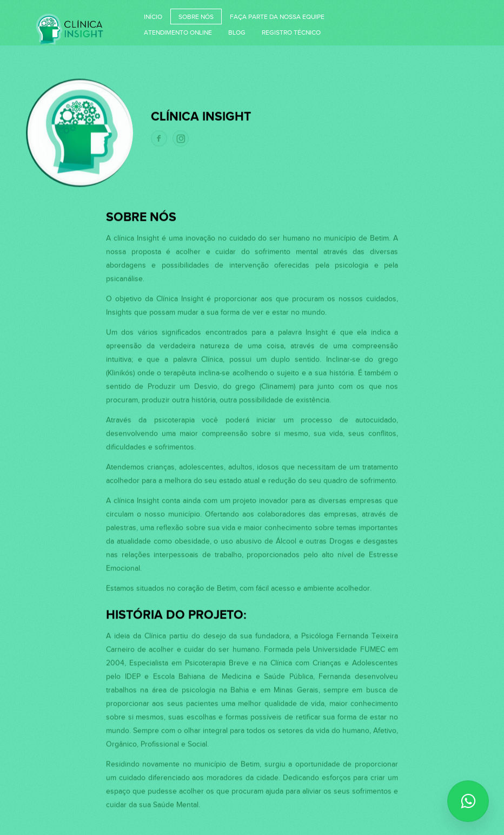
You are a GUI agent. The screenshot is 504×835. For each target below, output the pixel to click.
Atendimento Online (178, 32)
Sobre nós (196, 17)
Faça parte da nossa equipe (277, 17)
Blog (237, 32)
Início (153, 17)
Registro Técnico (291, 32)
